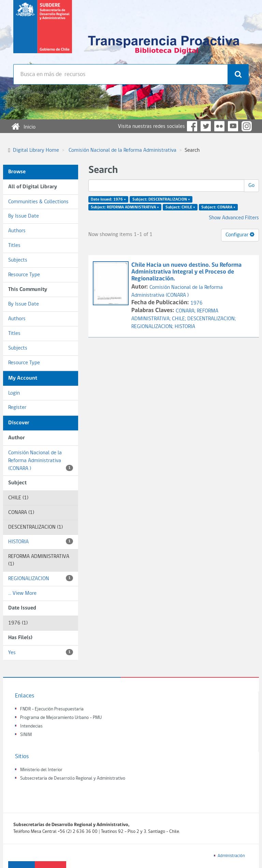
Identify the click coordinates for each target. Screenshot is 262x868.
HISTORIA (41, 541)
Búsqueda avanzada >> (38, 92)
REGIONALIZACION (41, 578)
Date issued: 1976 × (108, 200)
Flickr (219, 126)
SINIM (26, 735)
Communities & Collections (38, 202)
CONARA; (186, 311)
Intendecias (31, 726)
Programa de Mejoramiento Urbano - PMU (61, 718)
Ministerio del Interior (41, 770)
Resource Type (24, 275)
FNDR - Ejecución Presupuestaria (52, 709)
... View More (22, 593)
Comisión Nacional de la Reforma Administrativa (122, 150)
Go (251, 186)
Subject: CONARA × (218, 207)
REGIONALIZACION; (153, 327)
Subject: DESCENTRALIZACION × (161, 200)
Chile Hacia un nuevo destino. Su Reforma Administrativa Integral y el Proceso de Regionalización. (186, 272)
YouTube (233, 126)
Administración (231, 856)
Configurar (240, 235)
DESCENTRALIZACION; (212, 319)
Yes (41, 652)
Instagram (247, 126)
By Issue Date (24, 216)
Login (14, 393)
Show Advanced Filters (234, 218)
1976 (196, 303)
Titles (14, 246)
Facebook (192, 126)
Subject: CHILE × (180, 207)
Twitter (206, 126)
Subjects (18, 260)
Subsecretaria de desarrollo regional (43, 32)
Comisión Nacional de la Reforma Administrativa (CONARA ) (41, 461)
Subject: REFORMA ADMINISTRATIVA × (125, 207)
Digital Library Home (36, 150)
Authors (17, 231)
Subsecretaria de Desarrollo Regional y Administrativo (73, 778)
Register (17, 408)
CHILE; (180, 319)
